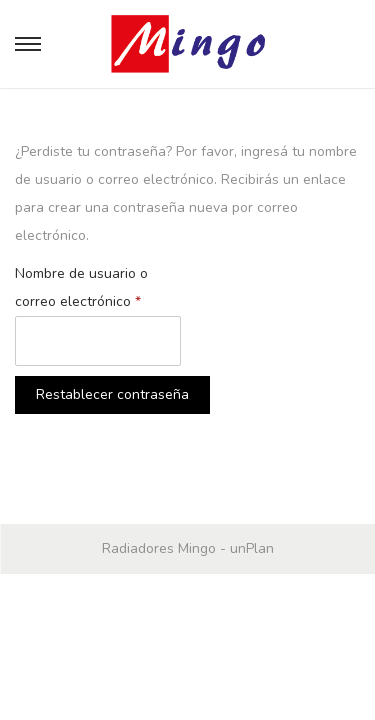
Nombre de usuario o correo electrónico (82, 285)
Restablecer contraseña (112, 394)
